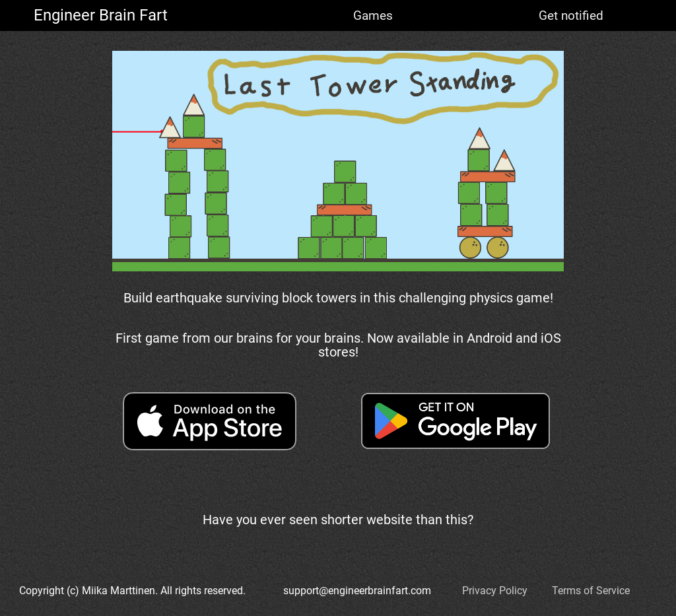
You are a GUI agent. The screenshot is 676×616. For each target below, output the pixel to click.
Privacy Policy (495, 591)
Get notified (571, 16)
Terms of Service (591, 591)
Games (373, 16)
